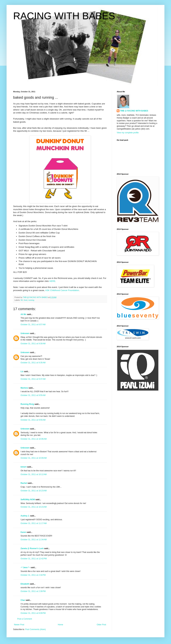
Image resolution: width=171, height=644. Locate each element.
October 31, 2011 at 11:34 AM (34, 540)
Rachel (24, 483)
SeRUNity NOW (28, 500)
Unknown (25, 333)
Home (61, 625)
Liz (22, 371)
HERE (52, 281)
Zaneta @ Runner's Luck (32, 548)
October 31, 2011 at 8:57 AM (33, 325)
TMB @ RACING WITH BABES (134, 111)
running (31, 300)
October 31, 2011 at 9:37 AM (33, 379)
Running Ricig (27, 404)
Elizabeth (25, 584)
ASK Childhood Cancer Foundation (62, 290)
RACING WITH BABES (64, 16)
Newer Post (19, 625)
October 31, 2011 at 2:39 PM (33, 591)
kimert (24, 467)
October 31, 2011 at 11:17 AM (34, 523)
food (26, 300)
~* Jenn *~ (25, 568)
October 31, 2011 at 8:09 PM (33, 613)
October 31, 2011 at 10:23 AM (34, 491)
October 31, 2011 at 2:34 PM (33, 575)
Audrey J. (25, 516)
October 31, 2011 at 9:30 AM (33, 344)
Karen (23, 532)
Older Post (101, 625)
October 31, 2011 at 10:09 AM (34, 458)
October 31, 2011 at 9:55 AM (33, 395)
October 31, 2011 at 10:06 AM (34, 439)
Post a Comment (25, 619)
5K (22, 300)
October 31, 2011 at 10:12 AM (34, 474)
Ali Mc (23, 314)
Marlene (24, 388)
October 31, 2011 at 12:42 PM (34, 559)
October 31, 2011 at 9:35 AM (33, 363)
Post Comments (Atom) (35, 629)
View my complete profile (128, 133)
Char (23, 600)
